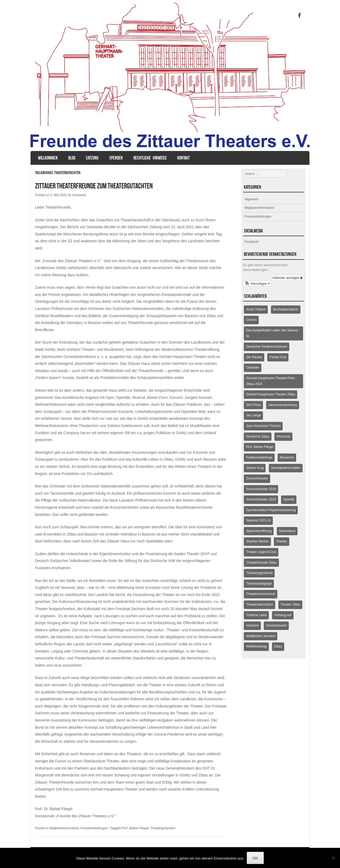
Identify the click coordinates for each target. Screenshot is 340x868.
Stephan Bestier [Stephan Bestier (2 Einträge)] (257, 541)
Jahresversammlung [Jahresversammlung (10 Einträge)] (283, 405)
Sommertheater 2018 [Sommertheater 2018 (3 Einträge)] (261, 489)
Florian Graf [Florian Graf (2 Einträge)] (278, 357)
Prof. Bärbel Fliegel (135, 828)
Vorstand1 (79, 195)
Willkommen (48, 158)
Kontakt (183, 158)
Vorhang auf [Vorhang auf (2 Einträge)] (283, 615)
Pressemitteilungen (94, 828)
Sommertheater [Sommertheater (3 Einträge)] (257, 478)
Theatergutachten (163, 828)
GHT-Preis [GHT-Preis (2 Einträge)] (253, 405)
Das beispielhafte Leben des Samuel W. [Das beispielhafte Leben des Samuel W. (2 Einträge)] (272, 333)
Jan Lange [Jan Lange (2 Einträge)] (253, 415)
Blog (72, 158)
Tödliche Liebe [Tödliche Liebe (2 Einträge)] (256, 615)
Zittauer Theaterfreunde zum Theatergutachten (94, 186)
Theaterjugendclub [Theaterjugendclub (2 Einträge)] (259, 573)
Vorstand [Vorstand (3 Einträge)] (252, 625)
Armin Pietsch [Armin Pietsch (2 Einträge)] (256, 309)
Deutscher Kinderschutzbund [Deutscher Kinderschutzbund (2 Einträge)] (266, 347)
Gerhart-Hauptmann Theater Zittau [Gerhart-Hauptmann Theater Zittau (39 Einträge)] (271, 394)
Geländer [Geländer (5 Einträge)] (252, 368)
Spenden (116, 158)
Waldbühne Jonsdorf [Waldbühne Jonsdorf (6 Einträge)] (261, 636)
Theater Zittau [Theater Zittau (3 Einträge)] (290, 604)
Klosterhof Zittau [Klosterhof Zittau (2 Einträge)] (258, 437)
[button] (257, 284)
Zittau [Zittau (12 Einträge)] (278, 646)
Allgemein (251, 199)
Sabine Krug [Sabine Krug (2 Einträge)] (255, 468)
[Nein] (333, 858)
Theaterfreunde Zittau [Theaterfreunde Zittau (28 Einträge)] (261, 563)
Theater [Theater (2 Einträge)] (281, 541)
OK (255, 858)
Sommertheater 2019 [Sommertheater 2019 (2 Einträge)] (261, 499)
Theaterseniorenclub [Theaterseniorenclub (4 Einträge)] (260, 594)
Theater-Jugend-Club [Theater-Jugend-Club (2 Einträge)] (261, 552)
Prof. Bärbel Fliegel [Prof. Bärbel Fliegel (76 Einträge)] (260, 447)
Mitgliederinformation (64, 828)
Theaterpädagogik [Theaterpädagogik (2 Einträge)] (259, 584)
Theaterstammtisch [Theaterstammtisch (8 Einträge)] (260, 604)
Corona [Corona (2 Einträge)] (251, 320)
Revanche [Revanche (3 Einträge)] (287, 457)
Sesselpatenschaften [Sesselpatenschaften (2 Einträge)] (286, 468)
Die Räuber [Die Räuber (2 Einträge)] (254, 357)
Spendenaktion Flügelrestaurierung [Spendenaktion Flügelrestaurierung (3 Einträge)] (271, 510)
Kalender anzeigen (288, 278)
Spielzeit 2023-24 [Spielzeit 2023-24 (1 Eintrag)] (258, 520)
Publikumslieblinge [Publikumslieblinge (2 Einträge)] (259, 457)
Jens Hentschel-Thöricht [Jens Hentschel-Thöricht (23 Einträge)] (263, 426)
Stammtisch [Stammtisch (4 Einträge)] (287, 531)
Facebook (251, 242)
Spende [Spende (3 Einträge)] (289, 499)
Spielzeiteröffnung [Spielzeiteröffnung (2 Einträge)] (259, 531)
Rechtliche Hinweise (150, 158)
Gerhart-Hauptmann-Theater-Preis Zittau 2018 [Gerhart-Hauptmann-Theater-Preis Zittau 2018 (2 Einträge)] (270, 381)
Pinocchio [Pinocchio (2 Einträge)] (283, 437)
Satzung (92, 158)
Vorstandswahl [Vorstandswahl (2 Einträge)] (276, 625)
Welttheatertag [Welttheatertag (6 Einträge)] (256, 646)
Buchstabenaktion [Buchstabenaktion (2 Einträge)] (286, 309)
